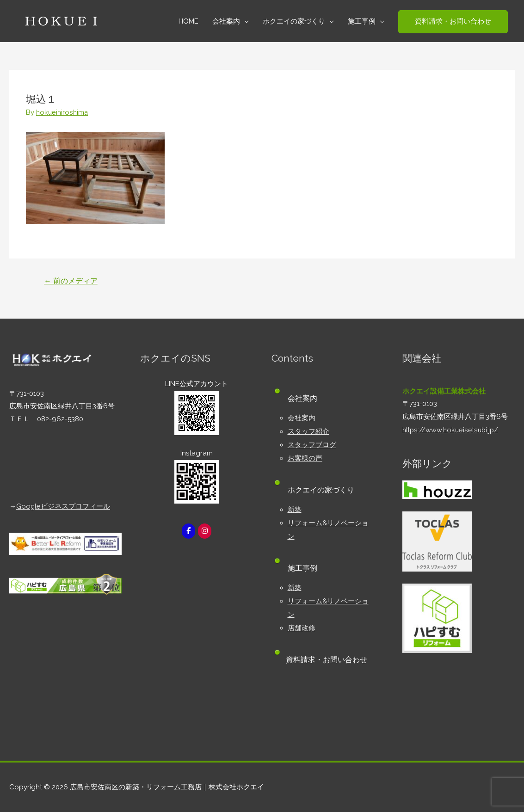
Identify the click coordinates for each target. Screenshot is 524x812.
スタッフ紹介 (308, 431)
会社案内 (302, 418)
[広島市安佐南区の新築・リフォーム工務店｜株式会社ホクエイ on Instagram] (205, 531)
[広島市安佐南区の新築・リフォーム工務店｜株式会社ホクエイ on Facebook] (188, 531)
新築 (295, 507)
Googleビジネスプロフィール (63, 506)
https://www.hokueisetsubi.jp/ (452, 430)
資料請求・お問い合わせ (328, 655)
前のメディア (71, 280)
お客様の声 (305, 456)
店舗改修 (302, 623)
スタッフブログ (312, 443)
